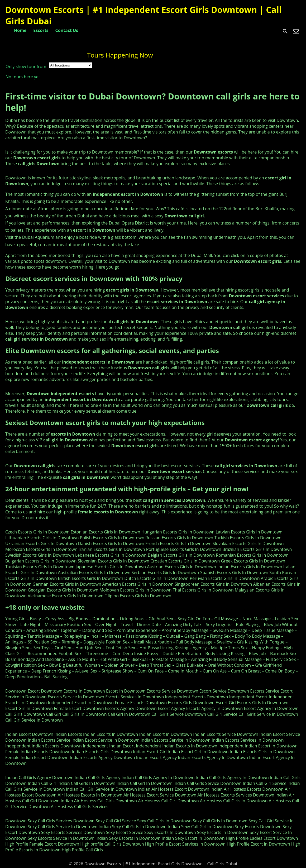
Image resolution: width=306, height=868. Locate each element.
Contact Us (67, 30)
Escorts (41, 30)
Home (20, 30)
